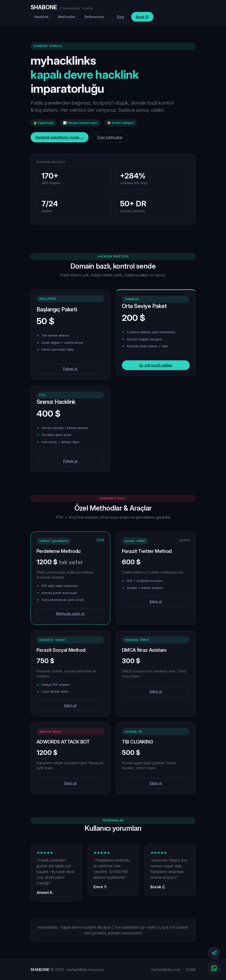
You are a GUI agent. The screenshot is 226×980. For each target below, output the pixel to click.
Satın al (156, 601)
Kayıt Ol (142, 17)
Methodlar (67, 17)
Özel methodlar (110, 137)
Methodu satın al (70, 614)
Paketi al (70, 369)
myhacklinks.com (166, 970)
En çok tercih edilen (156, 365)
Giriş (120, 17)
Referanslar (94, 17)
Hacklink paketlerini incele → (60, 137)
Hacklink (42, 17)
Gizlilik (190, 970)
